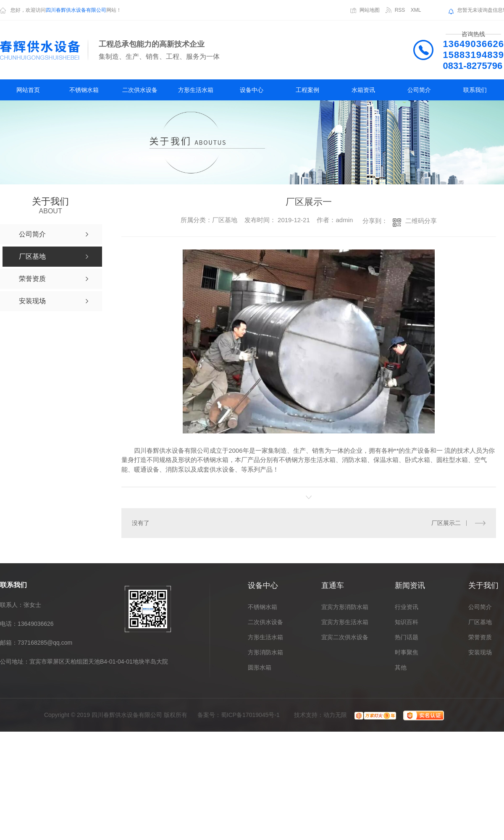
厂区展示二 (446, 523)
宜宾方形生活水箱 (345, 622)
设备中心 (252, 90)
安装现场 (480, 652)
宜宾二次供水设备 (345, 637)
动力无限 (335, 715)
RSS (400, 10)
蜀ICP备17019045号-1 (250, 715)
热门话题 (407, 637)
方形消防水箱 (265, 652)
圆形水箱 (260, 667)
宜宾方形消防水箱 (345, 607)
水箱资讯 (363, 90)
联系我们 (475, 90)
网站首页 (28, 90)
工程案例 (307, 90)
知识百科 (407, 622)
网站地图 (370, 10)
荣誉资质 (480, 637)
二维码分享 (421, 221)
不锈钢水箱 (84, 90)
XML (416, 10)
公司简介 (419, 90)
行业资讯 (407, 607)
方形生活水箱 (196, 90)
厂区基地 (480, 622)
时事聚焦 (407, 652)
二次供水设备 (140, 90)
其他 (401, 667)
